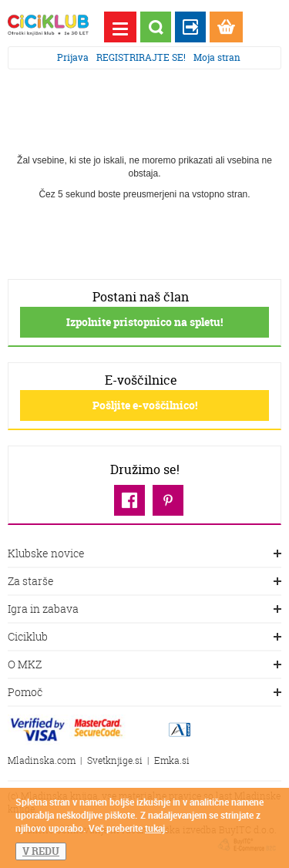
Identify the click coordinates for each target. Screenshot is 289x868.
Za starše (144, 582)
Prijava (73, 57)
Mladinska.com (42, 760)
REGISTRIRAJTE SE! (141, 57)
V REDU (41, 851)
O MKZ (144, 665)
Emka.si (172, 760)
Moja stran (217, 57)
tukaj (155, 828)
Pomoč (144, 693)
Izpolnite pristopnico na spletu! (144, 322)
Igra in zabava (144, 610)
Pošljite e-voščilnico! (145, 405)
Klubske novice (144, 554)
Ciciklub (144, 638)
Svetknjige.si (115, 760)
